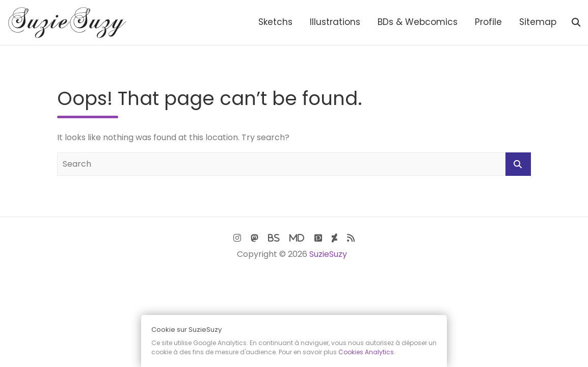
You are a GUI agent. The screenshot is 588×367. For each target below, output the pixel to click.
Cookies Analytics (366, 352)
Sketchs (275, 22)
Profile (488, 22)
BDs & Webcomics (418, 22)
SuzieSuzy (328, 254)
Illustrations (335, 22)
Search (518, 164)
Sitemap (538, 22)
